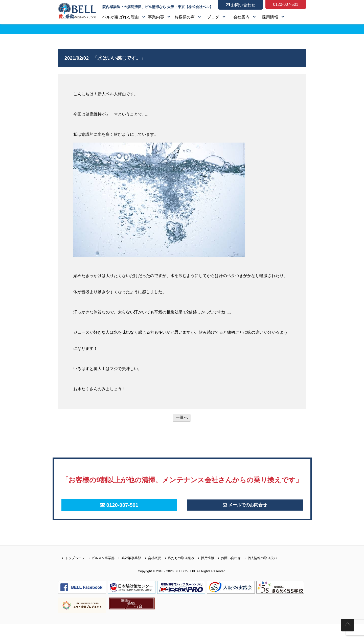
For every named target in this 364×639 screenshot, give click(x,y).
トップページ (71, 573)
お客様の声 (185, 17)
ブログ (213, 17)
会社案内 (241, 17)
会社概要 (151, 573)
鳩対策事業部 (128, 573)
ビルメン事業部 (100, 573)
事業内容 (156, 17)
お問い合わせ (227, 573)
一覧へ (182, 417)
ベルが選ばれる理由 (121, 17)
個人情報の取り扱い (259, 573)
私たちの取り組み (178, 573)
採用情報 (270, 17)
